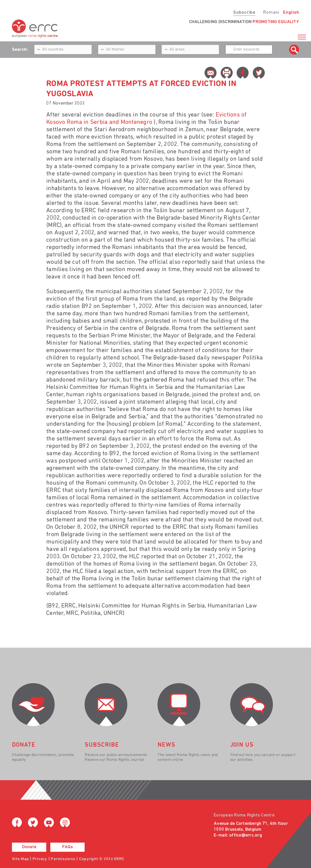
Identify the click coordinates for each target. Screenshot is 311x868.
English (291, 13)
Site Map (20, 859)
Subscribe (244, 13)
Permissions (63, 859)
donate (24, 745)
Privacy (40, 859)
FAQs (68, 847)
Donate (29, 847)
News (166, 745)
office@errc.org (246, 835)
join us (242, 745)
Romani (271, 13)
